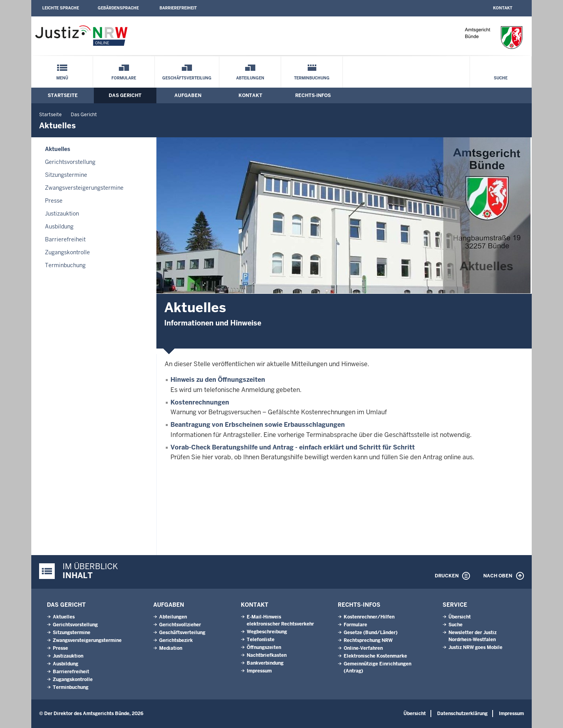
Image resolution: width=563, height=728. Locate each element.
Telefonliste (261, 640)
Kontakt (503, 8)
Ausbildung (59, 226)
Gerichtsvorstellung (70, 162)
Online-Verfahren (363, 648)
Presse (54, 201)
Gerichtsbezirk (176, 640)
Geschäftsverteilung (187, 78)
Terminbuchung (312, 78)
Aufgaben (188, 95)
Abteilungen (250, 78)
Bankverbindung (265, 663)
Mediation (171, 648)
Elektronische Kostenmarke (375, 656)
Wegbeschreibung (267, 632)
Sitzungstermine (66, 175)
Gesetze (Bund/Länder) (371, 633)
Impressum (259, 671)
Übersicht (460, 617)
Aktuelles (57, 149)
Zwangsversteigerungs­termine (84, 188)
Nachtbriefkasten (267, 655)
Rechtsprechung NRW (368, 640)
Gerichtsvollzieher (180, 625)
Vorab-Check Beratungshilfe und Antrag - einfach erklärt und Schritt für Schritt (293, 447)
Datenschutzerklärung (462, 714)
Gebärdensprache (118, 8)
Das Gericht (125, 95)
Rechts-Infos (313, 95)
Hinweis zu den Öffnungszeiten (218, 380)
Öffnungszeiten (264, 647)
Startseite (63, 95)
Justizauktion (62, 214)
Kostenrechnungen (200, 402)
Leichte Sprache (61, 8)
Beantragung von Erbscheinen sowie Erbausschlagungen (258, 425)
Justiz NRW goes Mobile (475, 647)
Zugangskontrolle (67, 252)
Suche (501, 78)
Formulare (124, 78)
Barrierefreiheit (178, 8)
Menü (62, 78)
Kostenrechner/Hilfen (369, 617)
